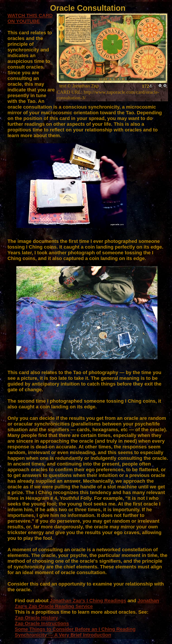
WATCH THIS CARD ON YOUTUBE (30, 18)
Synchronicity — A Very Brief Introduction (63, 635)
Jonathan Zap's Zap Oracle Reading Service (87, 603)
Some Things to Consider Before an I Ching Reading (75, 629)
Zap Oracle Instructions (42, 623)
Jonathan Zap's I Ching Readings (88, 601)
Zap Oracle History (36, 618)
